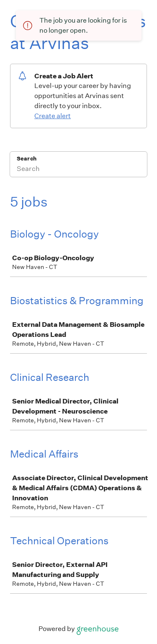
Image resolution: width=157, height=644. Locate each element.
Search (27, 159)
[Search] (78, 170)
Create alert (53, 116)
